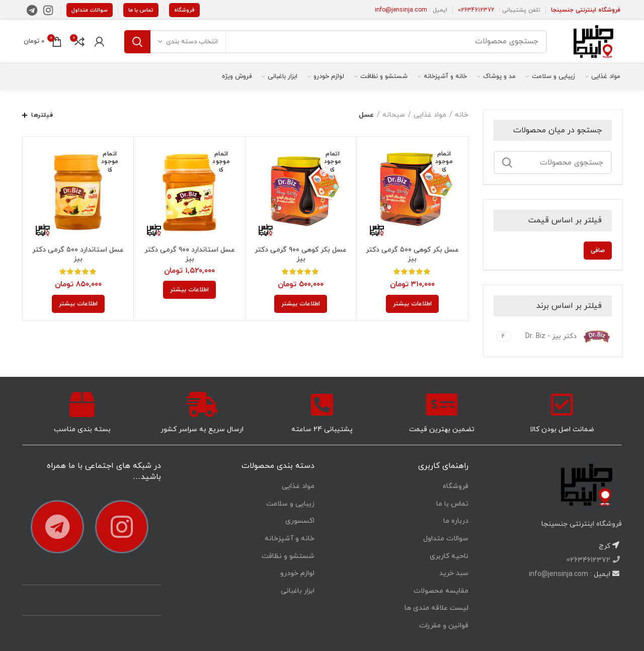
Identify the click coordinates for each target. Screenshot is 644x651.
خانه (462, 115)
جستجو (137, 42)
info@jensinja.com (401, 10)
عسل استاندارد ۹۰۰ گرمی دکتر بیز (190, 255)
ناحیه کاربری (449, 556)
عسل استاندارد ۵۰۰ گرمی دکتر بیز (78, 255)
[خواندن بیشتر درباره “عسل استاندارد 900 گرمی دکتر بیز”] (189, 290)
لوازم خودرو (297, 573)
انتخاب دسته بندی (192, 42)
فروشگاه (184, 10)
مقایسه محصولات (441, 591)
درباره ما (456, 521)
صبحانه (394, 115)
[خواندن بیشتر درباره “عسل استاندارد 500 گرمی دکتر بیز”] (78, 304)
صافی (598, 251)
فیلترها (42, 115)
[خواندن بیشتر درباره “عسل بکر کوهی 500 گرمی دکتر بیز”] (412, 304)
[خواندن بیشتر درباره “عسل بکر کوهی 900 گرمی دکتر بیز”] (301, 304)
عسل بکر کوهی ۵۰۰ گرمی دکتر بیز (412, 255)
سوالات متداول (90, 10)
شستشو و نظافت (288, 556)
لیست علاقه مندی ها (436, 608)
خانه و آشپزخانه (290, 539)
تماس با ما (141, 10)
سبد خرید (454, 573)
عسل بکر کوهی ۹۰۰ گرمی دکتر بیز (301, 255)
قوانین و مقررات (444, 626)
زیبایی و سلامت (290, 504)
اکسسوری (300, 521)
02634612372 (476, 10)
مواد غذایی (430, 115)
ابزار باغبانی (298, 591)
